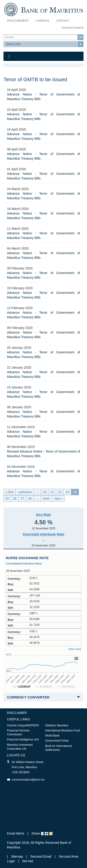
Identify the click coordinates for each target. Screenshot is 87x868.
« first (10, 492)
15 (7, 498)
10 (45, 492)
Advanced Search (72, 28)
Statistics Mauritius (57, 725)
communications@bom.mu (28, 780)
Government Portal (57, 741)
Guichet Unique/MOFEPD (23, 725)
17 (22, 498)
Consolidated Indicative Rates (24, 564)
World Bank (52, 736)
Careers (42, 21)
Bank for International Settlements (58, 748)
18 (30, 498)
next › (47, 498)
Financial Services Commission (18, 732)
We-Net (28, 861)
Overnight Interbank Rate (43, 534)
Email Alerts (16, 833)
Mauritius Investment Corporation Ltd (20, 747)
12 (60, 492)
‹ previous (24, 492)
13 (67, 492)
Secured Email (41, 856)
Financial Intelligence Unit (23, 740)
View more (75, 649)
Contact (63, 21)
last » (59, 498)
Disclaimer (17, 713)
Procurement (18, 21)
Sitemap (18, 856)
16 (15, 498)
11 (52, 492)
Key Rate (43, 515)
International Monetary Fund (63, 731)
